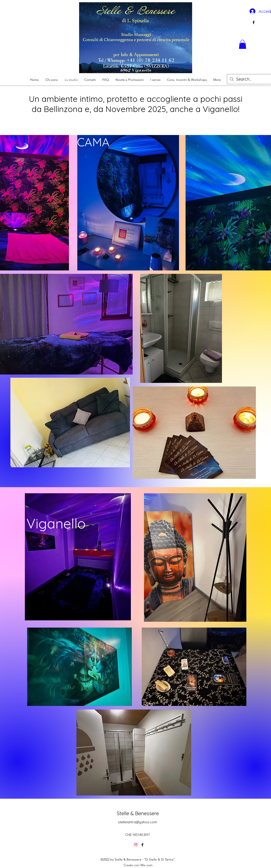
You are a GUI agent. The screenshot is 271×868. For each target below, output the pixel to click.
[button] (243, 44)
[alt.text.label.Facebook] (254, 22)
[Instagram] (136, 845)
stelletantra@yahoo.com (138, 822)
